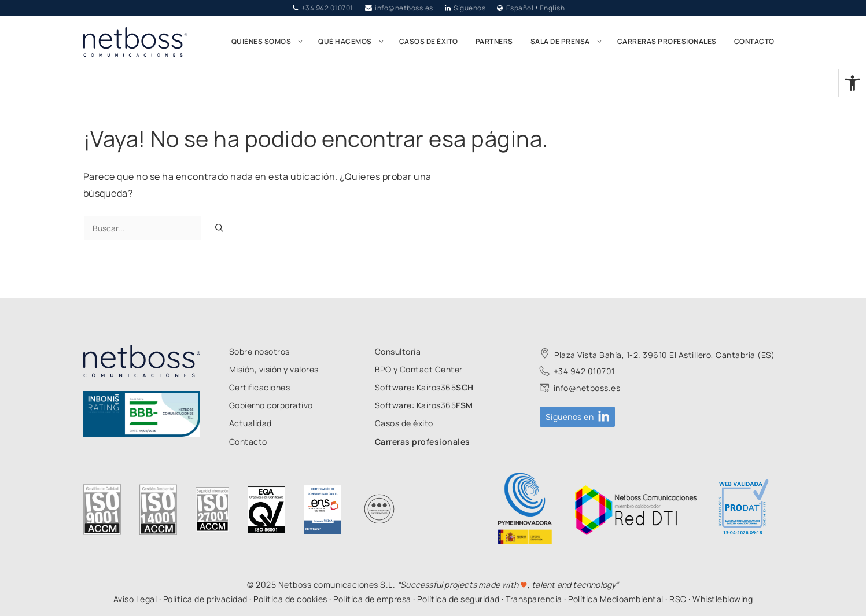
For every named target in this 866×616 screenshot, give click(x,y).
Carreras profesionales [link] (667, 41)
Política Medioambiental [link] (616, 599)
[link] (852, 83)
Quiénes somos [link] (271, 42)
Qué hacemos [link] (354, 42)
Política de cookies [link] (290, 599)
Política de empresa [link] (372, 599)
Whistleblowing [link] (723, 599)
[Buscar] (219, 228)
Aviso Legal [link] (135, 599)
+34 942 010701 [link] (327, 8)
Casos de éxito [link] (429, 41)
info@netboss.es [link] (404, 8)
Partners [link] (494, 41)
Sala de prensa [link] (570, 42)
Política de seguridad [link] (458, 599)
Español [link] (520, 8)
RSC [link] (678, 599)
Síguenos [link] (469, 8)
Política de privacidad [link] (205, 599)
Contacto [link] (754, 41)
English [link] (552, 8)
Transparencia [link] (534, 599)
